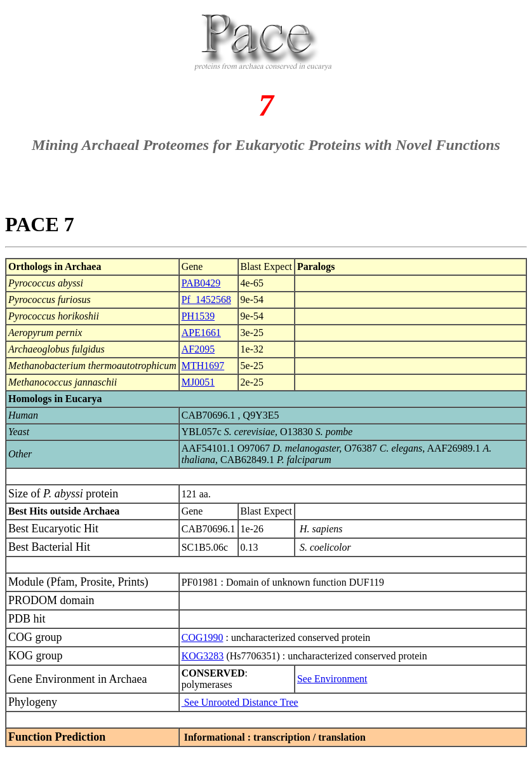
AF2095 (198, 349)
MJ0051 (198, 382)
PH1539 (198, 316)
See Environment (332, 679)
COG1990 (203, 637)
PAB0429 (201, 283)
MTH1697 (203, 366)
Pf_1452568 (206, 300)
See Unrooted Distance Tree (240, 702)
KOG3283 (203, 656)
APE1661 (201, 333)
